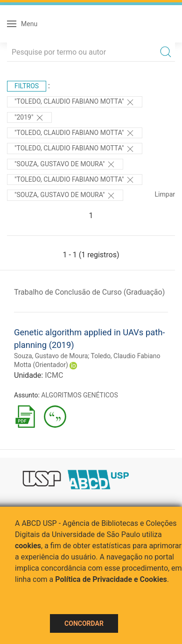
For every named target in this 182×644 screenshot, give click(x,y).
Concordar (84, 623)
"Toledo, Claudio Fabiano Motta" (75, 102)
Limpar (165, 194)
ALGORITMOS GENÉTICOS (79, 395)
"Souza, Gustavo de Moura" (65, 164)
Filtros (27, 86)
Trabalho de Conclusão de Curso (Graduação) (89, 292)
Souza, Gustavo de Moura (51, 356)
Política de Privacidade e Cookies (111, 579)
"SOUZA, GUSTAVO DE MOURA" (65, 196)
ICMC (54, 375)
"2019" (29, 118)
